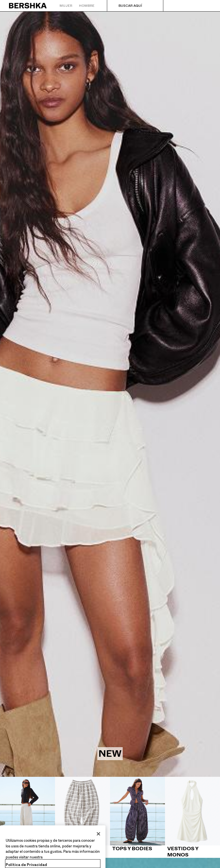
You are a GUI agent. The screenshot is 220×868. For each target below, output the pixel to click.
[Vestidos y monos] (192, 817)
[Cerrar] (98, 838)
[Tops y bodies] (137, 814)
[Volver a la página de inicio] (28, 6)
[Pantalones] (82, 814)
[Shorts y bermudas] (27, 817)
